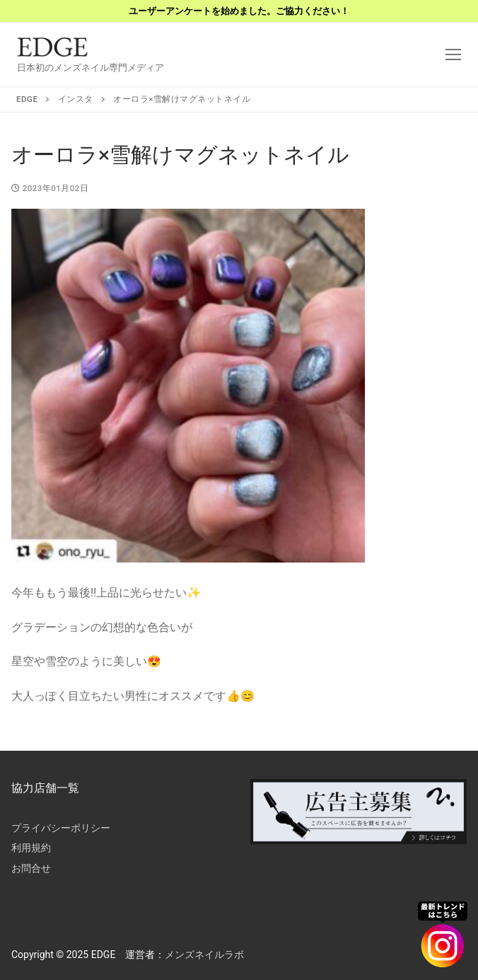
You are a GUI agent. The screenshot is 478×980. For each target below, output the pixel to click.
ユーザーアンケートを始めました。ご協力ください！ (239, 11)
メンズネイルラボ (204, 955)
